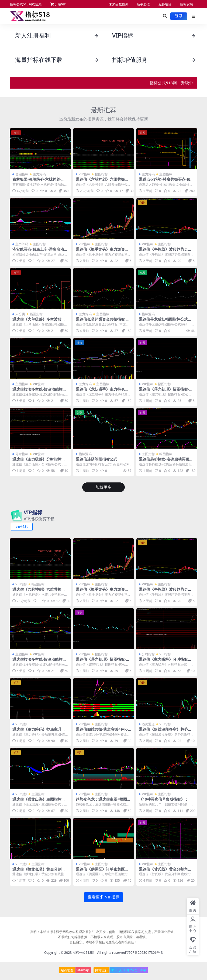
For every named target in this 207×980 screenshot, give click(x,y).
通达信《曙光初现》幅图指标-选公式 (166, 391)
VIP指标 (84, 174)
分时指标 (22, 454)
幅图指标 (101, 174)
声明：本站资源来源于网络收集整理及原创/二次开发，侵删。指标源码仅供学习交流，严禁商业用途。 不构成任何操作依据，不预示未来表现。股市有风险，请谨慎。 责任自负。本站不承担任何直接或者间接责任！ (104, 937)
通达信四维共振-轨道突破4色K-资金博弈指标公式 (102, 731)
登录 (179, 16)
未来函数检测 (119, 4)
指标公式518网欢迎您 (26, 4)
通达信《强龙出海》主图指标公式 (39, 801)
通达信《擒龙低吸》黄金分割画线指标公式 (39, 871)
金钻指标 (22, 174)
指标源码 (148, 314)
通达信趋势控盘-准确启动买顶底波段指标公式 (166, 461)
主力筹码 (39, 174)
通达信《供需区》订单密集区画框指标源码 (102, 871)
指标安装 (187, 4)
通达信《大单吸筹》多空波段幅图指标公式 (39, 321)
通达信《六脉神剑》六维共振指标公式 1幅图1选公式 (102, 182)
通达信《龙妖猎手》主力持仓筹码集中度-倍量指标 (102, 391)
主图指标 (166, 174)
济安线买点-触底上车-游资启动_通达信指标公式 (39, 251)
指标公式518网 (83, 953)
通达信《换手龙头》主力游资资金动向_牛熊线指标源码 (102, 251)
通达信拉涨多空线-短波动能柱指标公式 (39, 391)
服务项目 (165, 4)
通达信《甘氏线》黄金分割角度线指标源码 (165, 871)
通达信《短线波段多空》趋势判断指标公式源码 (165, 731)
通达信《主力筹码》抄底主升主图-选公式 (39, 731)
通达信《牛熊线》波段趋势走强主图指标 (165, 251)
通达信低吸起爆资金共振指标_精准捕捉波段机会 (103, 321)
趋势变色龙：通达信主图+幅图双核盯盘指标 (103, 801)
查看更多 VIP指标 (103, 897)
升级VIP (58, 4)
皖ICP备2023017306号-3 (144, 953)
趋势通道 (148, 724)
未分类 (20, 314)
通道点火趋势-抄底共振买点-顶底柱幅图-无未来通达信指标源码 (166, 182)
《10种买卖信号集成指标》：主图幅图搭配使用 (165, 801)
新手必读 (143, 4)
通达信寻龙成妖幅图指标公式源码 (165, 321)
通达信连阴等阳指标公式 (96, 459)
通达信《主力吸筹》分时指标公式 (39, 461)
